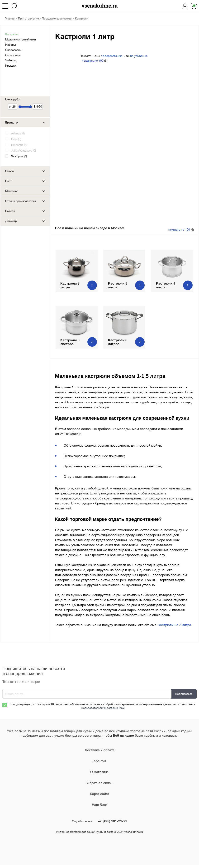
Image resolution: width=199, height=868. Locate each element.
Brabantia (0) (19, 145)
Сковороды (13, 55)
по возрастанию (112, 56)
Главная (10, 19)
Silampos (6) (19, 156)
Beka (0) (16, 139)
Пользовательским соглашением (103, 710)
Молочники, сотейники (21, 39)
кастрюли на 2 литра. (175, 627)
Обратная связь (100, 785)
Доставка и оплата (100, 753)
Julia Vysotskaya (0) (24, 151)
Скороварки (13, 50)
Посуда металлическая (57, 19)
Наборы (10, 45)
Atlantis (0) (18, 133)
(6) (95, 61)
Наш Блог (100, 807)
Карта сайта (100, 796)
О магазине (99, 774)
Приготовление (28, 19)
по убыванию (139, 56)
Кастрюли (12, 34)
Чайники (11, 60)
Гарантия (99, 764)
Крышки (11, 66)
